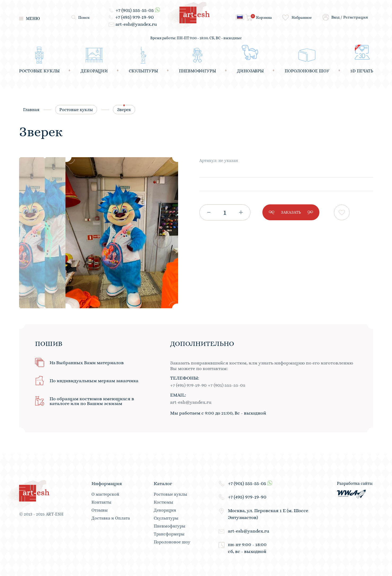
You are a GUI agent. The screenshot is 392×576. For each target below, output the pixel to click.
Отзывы (100, 510)
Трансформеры (169, 534)
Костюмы (163, 502)
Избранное (302, 17)
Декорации (165, 510)
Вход (335, 17)
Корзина (261, 17)
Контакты (101, 502)
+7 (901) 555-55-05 (135, 10)
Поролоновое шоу (172, 542)
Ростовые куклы (76, 110)
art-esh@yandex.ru (136, 24)
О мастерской (105, 494)
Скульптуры (166, 518)
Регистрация (356, 17)
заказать (291, 212)
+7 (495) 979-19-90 (135, 17)
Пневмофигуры (169, 526)
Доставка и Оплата (111, 518)
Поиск (84, 17)
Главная (31, 110)
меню (30, 18)
